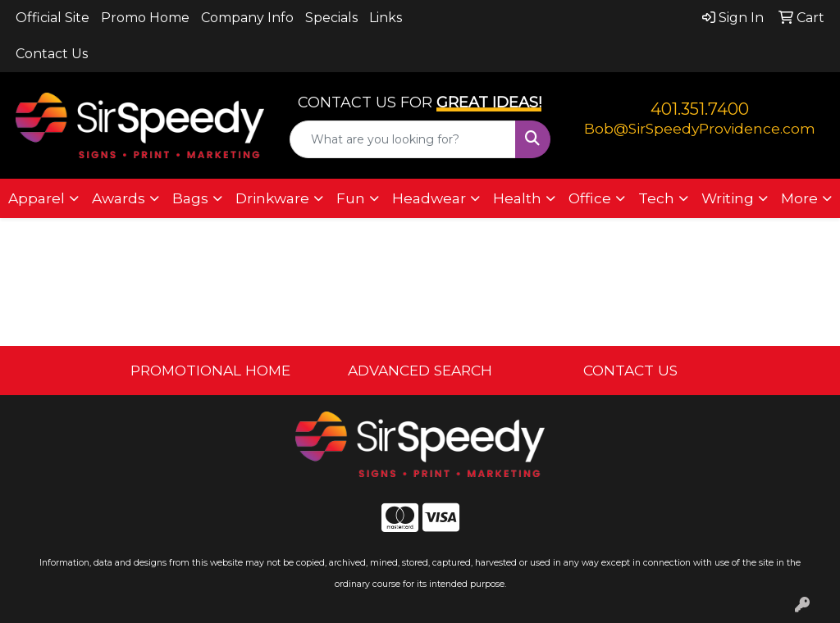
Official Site (52, 18)
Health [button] (517, 198)
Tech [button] (656, 198)
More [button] (799, 198)
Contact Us (52, 54)
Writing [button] (728, 198)
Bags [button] (190, 198)
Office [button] (590, 198)
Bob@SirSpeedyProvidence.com (700, 128)
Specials (331, 18)
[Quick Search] (402, 139)
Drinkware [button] (272, 198)
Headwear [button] (429, 198)
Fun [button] (351, 198)
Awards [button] (119, 198)
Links (386, 18)
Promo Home (145, 18)
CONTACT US (630, 370)
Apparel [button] (37, 198)
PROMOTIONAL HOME (210, 370)
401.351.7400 (700, 109)
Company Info (247, 18)
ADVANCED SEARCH (420, 370)
